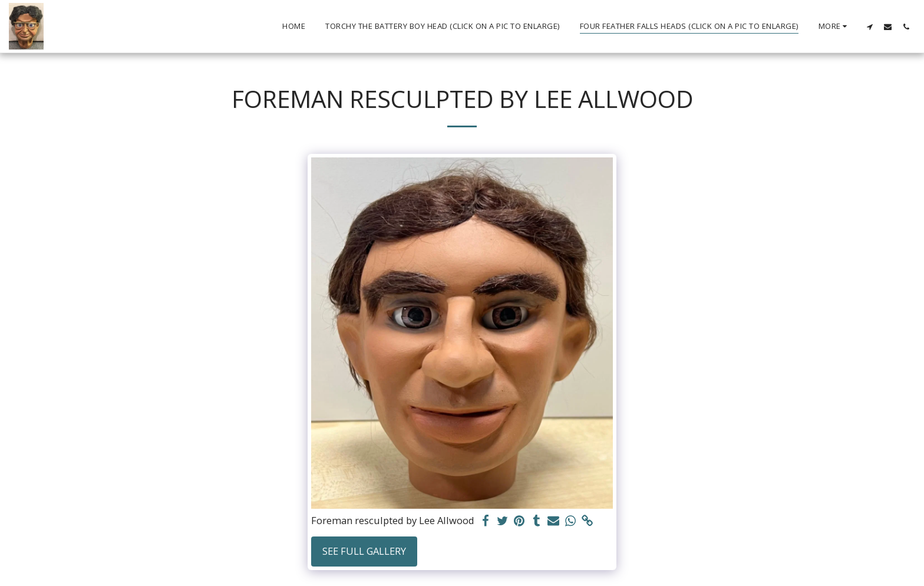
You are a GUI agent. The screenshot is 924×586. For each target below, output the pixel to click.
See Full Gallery (364, 551)
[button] (869, 27)
